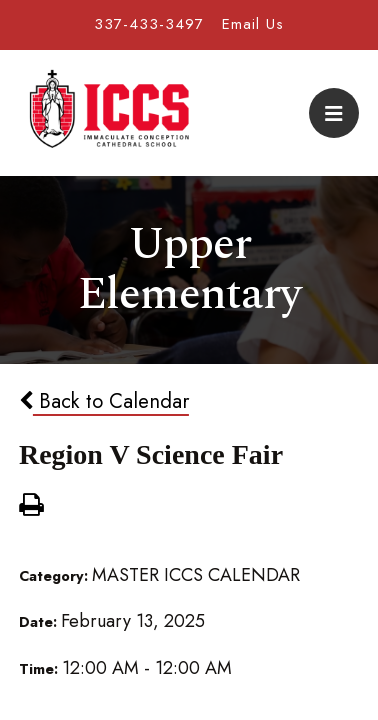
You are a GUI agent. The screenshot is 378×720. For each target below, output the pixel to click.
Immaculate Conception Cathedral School (109, 113)
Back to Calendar (104, 401)
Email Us (253, 24)
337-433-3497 (149, 24)
